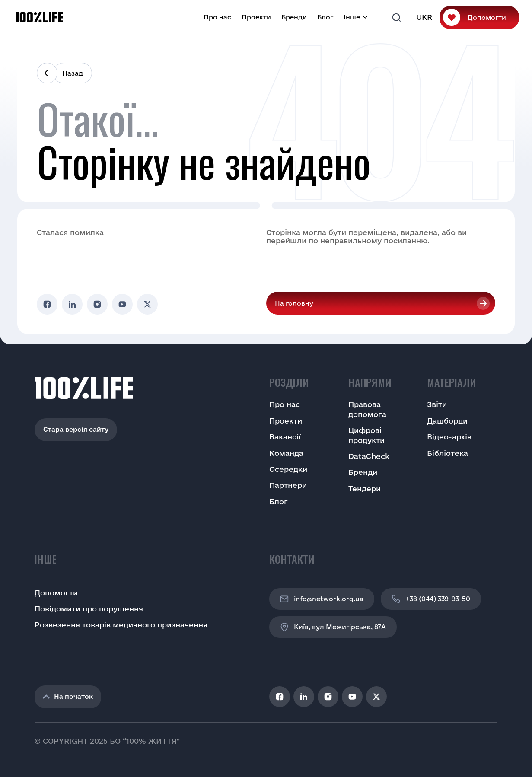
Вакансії (285, 437)
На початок (68, 696)
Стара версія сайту (76, 429)
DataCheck (369, 456)
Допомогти (487, 18)
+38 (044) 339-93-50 (431, 599)
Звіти (437, 404)
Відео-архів (449, 437)
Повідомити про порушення (89, 609)
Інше (352, 17)
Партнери (288, 485)
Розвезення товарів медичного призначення (121, 625)
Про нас (217, 17)
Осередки (288, 469)
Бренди (294, 17)
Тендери (365, 489)
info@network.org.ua (322, 599)
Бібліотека (448, 453)
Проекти (256, 17)
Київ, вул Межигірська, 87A (333, 627)
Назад (73, 73)
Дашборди (447, 421)
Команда (286, 453)
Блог (325, 17)
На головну (294, 303)
